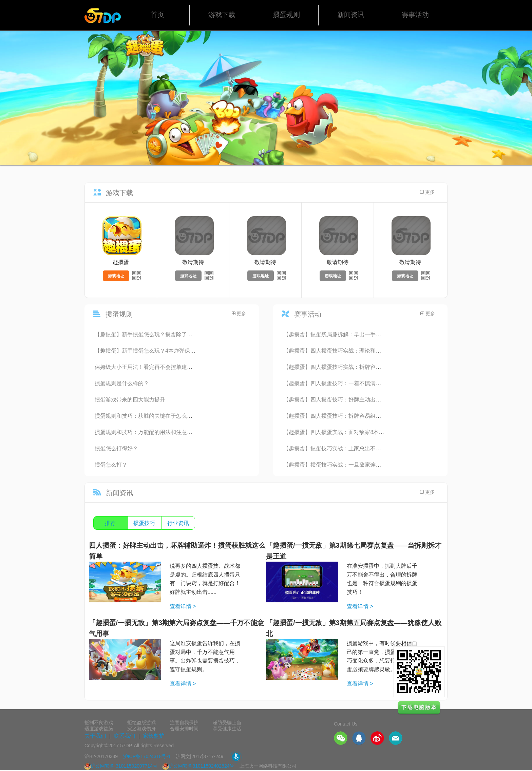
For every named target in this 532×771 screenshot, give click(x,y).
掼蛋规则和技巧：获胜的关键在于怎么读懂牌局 (152, 416)
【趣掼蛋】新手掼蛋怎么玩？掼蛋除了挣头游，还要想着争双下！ (173, 334)
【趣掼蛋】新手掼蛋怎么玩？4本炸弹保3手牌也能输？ (160, 351)
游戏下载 (222, 15)
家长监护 (154, 736)
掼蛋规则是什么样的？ (122, 383)
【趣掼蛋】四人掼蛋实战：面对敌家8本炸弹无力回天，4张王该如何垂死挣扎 (376, 432)
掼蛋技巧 (144, 523)
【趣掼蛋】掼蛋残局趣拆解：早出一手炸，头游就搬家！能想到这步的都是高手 (378, 334)
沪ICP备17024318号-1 (147, 756)
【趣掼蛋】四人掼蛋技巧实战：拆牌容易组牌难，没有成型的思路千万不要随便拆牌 (384, 367)
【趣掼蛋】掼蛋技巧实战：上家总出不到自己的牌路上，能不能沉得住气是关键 (378, 448)
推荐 (110, 523)
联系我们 (125, 736)
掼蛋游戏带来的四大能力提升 (130, 400)
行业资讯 (178, 523)
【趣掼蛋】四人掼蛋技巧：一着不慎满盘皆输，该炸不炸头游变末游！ (367, 383)
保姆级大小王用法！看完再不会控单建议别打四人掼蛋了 (163, 367)
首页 (157, 15)
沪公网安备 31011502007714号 (121, 766)
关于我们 (95, 736)
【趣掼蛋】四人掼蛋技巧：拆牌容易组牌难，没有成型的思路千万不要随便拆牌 (378, 416)
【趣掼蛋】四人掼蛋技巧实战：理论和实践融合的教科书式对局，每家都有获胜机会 (384, 351)
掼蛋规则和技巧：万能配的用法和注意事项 (146, 432)
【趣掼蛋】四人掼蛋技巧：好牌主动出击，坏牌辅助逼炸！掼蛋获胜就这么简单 (378, 400)
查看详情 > (183, 606)
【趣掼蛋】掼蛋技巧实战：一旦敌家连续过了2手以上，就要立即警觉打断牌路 (377, 465)
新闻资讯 (351, 15)
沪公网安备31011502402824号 (198, 766)
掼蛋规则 (286, 15)
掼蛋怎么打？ (111, 465)
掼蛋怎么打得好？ (116, 448)
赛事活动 (415, 15)
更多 (427, 192)
